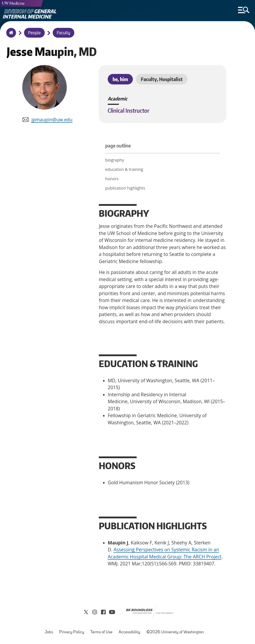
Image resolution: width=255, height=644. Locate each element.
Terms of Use (103, 630)
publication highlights (125, 188)
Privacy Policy (73, 630)
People (34, 33)
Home (10, 36)
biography (115, 160)
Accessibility (131, 630)
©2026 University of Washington (175, 632)
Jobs (50, 630)
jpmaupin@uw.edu (52, 120)
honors (112, 179)
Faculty (64, 33)
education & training (124, 169)
